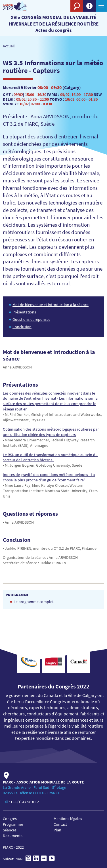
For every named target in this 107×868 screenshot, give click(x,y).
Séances (10, 830)
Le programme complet (34, 602)
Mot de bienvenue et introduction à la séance (51, 305)
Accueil (9, 46)
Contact (60, 824)
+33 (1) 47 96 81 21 (26, 802)
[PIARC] (21, 6)
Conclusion (22, 327)
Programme (13, 824)
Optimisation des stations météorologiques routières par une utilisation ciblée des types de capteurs (51, 432)
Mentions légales (68, 819)
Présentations (24, 312)
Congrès (10, 819)
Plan (57, 830)
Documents (13, 836)
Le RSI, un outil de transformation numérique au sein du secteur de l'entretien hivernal (50, 457)
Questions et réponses (31, 319)
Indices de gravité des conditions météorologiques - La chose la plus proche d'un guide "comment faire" (49, 477)
